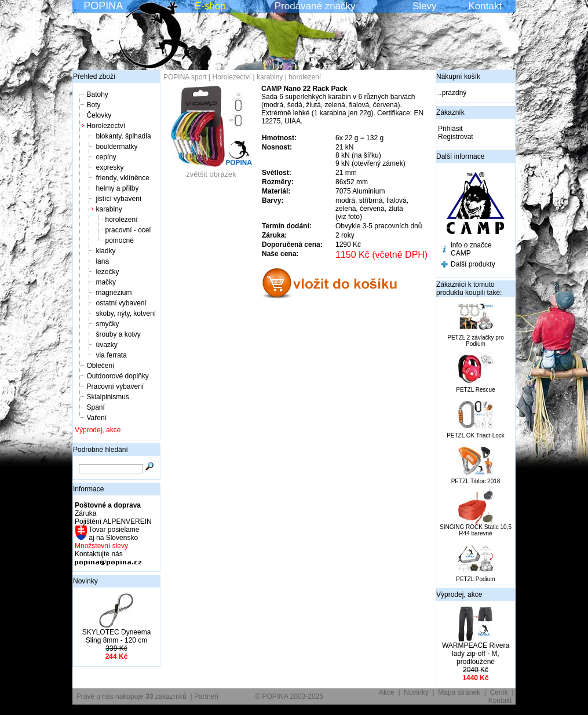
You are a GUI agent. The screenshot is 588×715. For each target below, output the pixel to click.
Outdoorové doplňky (117, 376)
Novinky (85, 581)
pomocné (119, 240)
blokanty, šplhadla (123, 136)
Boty (93, 105)
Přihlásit (450, 129)
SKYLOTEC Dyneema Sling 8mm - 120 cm (117, 636)
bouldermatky (116, 147)
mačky (106, 282)
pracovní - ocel (128, 230)
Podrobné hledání (101, 450)
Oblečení (100, 366)
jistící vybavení (118, 199)
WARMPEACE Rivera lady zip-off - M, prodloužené (476, 654)
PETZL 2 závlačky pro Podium (475, 341)
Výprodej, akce (98, 430)
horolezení (121, 220)
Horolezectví (106, 126)
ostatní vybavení (121, 303)
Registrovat (456, 137)
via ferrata (111, 355)
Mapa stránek (459, 692)
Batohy (97, 94)
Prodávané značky (315, 6)
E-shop (210, 6)
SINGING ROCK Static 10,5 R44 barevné (476, 530)
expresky (109, 167)
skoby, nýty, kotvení (126, 313)
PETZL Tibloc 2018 (476, 481)
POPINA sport (185, 77)
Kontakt (485, 6)
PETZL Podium (475, 579)
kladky (105, 251)
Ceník (499, 692)
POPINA (103, 6)
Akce (387, 692)
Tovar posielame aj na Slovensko (113, 534)
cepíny (106, 157)
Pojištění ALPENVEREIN (113, 521)
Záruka (85, 513)
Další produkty (473, 264)
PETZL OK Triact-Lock (476, 435)
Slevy (425, 6)
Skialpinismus (107, 397)
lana (102, 261)
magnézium (114, 293)
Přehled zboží (94, 76)
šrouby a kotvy (118, 334)
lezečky (107, 272)
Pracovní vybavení (115, 386)
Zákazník (450, 112)
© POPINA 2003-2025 (289, 696)
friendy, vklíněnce (123, 178)
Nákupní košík (458, 76)
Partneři (206, 696)
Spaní (95, 407)
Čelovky (99, 115)
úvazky (106, 345)
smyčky (107, 324)
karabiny (109, 209)
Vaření (96, 418)
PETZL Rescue (475, 390)
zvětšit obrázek (211, 171)
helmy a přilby (117, 188)
